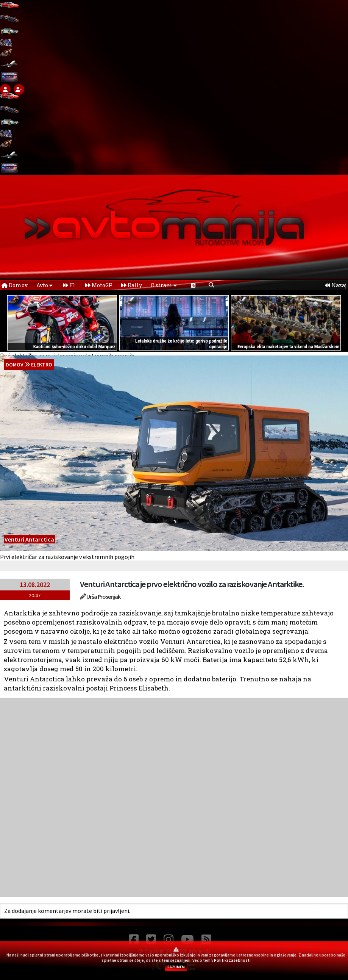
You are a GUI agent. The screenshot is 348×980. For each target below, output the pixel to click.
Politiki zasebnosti (232, 960)
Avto (44, 285)
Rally (132, 285)
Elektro (42, 365)
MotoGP (99, 285)
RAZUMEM (176, 967)
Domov (15, 285)
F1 (69, 285)
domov (15, 365)
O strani (164, 285)
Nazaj (336, 285)
